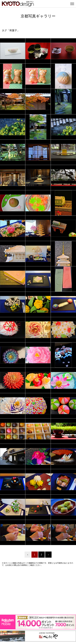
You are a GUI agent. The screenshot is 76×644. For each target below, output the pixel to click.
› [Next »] (48, 555)
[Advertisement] (38, 590)
